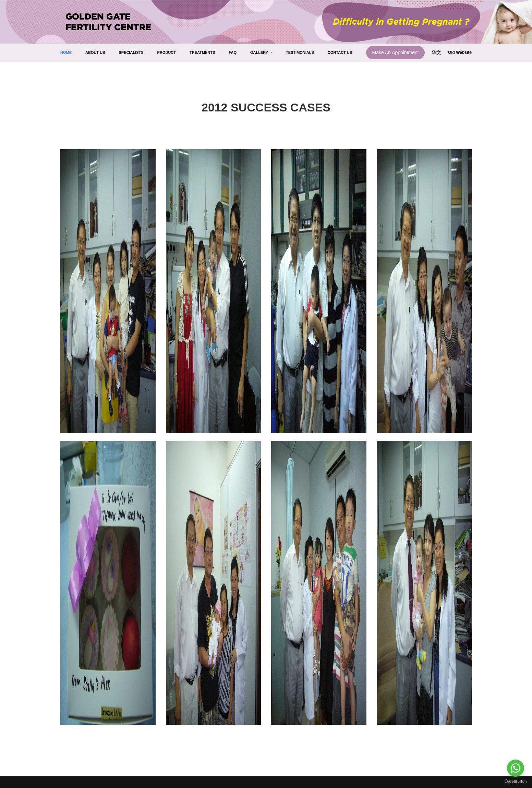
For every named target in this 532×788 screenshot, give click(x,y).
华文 (437, 52)
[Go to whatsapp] (516, 768)
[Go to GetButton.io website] (516, 781)
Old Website (460, 52)
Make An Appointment (395, 52)
